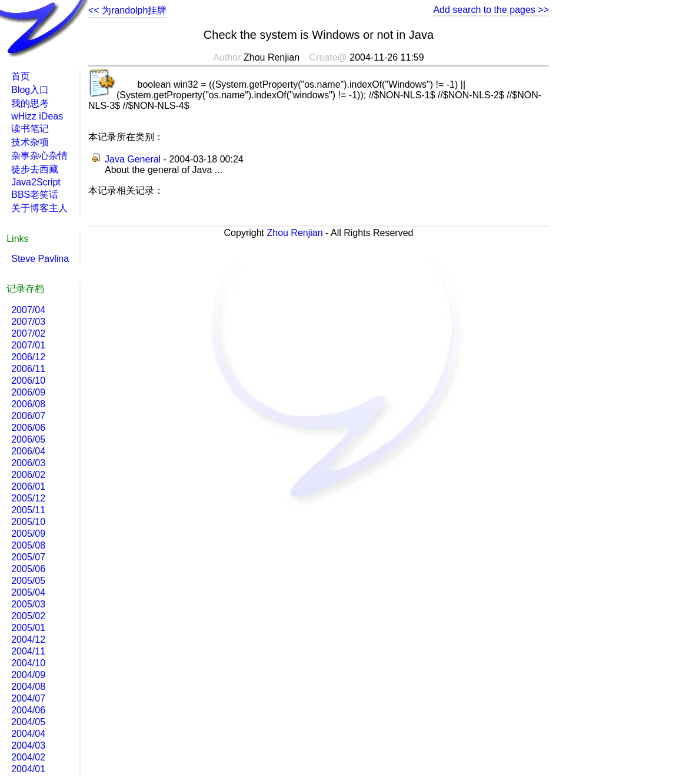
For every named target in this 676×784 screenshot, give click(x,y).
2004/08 (28, 687)
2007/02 (28, 333)
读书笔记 (30, 129)
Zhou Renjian (294, 233)
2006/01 (28, 486)
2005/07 (28, 557)
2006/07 (28, 416)
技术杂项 (30, 142)
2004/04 (28, 734)
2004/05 (28, 722)
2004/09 (28, 675)
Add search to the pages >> (491, 10)
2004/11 (28, 651)
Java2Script (36, 182)
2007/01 (28, 345)
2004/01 (28, 769)
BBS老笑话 (35, 195)
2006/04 (28, 451)
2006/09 (28, 392)
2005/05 (28, 581)
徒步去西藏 (35, 169)
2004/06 (28, 710)
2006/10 (28, 381)
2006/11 (28, 369)
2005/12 (28, 498)
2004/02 (28, 757)
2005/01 (28, 628)
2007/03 (28, 322)
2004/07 (28, 698)
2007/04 (28, 310)
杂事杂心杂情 (39, 156)
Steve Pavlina (40, 259)
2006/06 (28, 428)
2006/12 (28, 357)
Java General (133, 159)
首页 (21, 76)
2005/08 (28, 545)
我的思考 (30, 103)
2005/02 (28, 616)
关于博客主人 (39, 208)
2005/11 (28, 510)
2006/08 (28, 404)
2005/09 (28, 534)
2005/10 (28, 522)
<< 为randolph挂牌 (127, 10)
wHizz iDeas (37, 116)
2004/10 (28, 663)
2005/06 (28, 569)
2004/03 (28, 745)
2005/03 (28, 604)
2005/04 (28, 592)
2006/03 (28, 463)
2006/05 (28, 439)
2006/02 (28, 475)
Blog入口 (30, 90)
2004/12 (28, 640)
